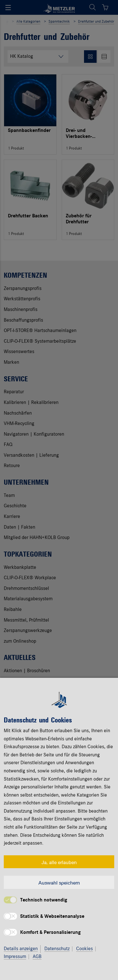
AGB (37, 957)
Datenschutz (57, 949)
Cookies (84, 949)
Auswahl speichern (59, 882)
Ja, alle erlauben (59, 862)
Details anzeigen (21, 949)
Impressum (15, 957)
